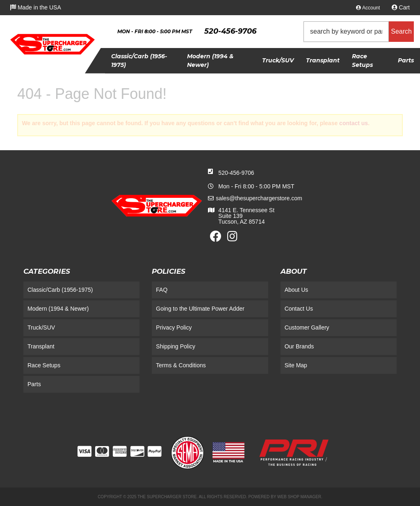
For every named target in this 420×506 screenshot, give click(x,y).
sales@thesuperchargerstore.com (259, 198)
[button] (359, 32)
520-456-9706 (236, 173)
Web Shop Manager (299, 497)
